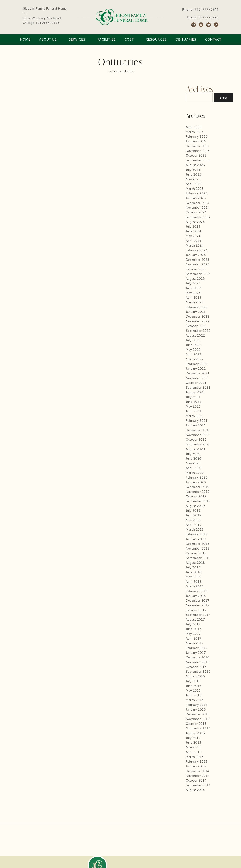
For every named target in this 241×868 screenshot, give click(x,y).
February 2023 (197, 307)
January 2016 (196, 709)
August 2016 (195, 676)
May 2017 (193, 634)
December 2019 (197, 487)
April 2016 (193, 695)
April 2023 (193, 297)
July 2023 (193, 283)
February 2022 (197, 364)
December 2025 (197, 146)
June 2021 (193, 402)
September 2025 (198, 160)
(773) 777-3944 (206, 9)
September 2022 (198, 331)
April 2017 (193, 638)
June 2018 (193, 572)
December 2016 (197, 657)
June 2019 (193, 515)
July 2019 (193, 510)
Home (110, 71)
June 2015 (193, 742)
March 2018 (195, 586)
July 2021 (193, 397)
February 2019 (197, 534)
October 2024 (196, 212)
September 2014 (198, 785)
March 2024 (195, 245)
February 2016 (197, 705)
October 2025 (196, 155)
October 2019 (196, 496)
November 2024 (198, 207)
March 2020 (195, 473)
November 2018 (198, 548)
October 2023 (196, 269)
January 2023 (196, 312)
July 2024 (193, 226)
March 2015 (195, 757)
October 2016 (196, 667)
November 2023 (198, 264)
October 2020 (196, 439)
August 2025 (195, 165)
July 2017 (193, 624)
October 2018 (196, 553)
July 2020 (193, 454)
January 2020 (196, 482)
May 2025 (193, 179)
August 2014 (195, 790)
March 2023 (195, 302)
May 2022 (193, 349)
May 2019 (193, 520)
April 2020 (193, 468)
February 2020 (197, 477)
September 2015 (198, 728)
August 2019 (195, 506)
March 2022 (195, 359)
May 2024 (193, 236)
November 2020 (198, 435)
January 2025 (196, 198)
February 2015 (197, 761)
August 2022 (195, 335)
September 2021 (198, 387)
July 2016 (193, 681)
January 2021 (196, 425)
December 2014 (197, 771)
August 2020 (195, 449)
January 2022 (196, 368)
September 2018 (198, 558)
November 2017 (198, 605)
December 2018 (197, 544)
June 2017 (193, 629)
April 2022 (193, 354)
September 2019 (198, 501)
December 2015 (197, 714)
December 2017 (197, 600)
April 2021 (193, 411)
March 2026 (195, 132)
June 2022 (193, 345)
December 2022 (197, 316)
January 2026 (196, 141)
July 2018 (193, 567)
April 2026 (193, 127)
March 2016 (195, 700)
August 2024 (195, 222)
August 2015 (195, 733)
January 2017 (196, 652)
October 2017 (196, 610)
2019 (118, 71)
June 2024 (193, 231)
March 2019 (195, 529)
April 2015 (193, 752)
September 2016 (198, 671)
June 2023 (193, 288)
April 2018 (193, 581)
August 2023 (195, 278)
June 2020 (193, 458)
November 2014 (198, 776)
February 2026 (197, 136)
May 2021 (193, 406)
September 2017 (198, 615)
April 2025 (193, 184)
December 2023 (197, 260)
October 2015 (196, 724)
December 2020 (197, 430)
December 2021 (197, 373)
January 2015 (196, 766)
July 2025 (193, 170)
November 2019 (198, 492)
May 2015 (193, 747)
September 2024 (198, 217)
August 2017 (195, 619)
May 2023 (193, 293)
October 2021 (196, 383)
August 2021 (195, 392)
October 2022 (196, 326)
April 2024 (193, 241)
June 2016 (193, 686)
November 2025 (198, 151)
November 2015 (198, 719)
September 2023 (198, 274)
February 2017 (197, 648)
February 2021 (197, 420)
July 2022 (193, 340)
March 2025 (195, 189)
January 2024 (196, 255)
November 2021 (198, 378)
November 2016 (198, 662)
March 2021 (195, 416)
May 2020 (193, 463)
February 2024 (197, 250)
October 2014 (196, 780)
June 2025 (193, 174)
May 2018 (193, 577)
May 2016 (193, 690)
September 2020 (198, 444)
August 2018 (195, 563)
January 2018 (196, 596)
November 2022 (198, 321)
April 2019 (193, 525)
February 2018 (197, 591)
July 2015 (193, 738)
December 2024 (197, 203)
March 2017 (195, 643)
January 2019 (196, 539)
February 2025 (197, 193)
